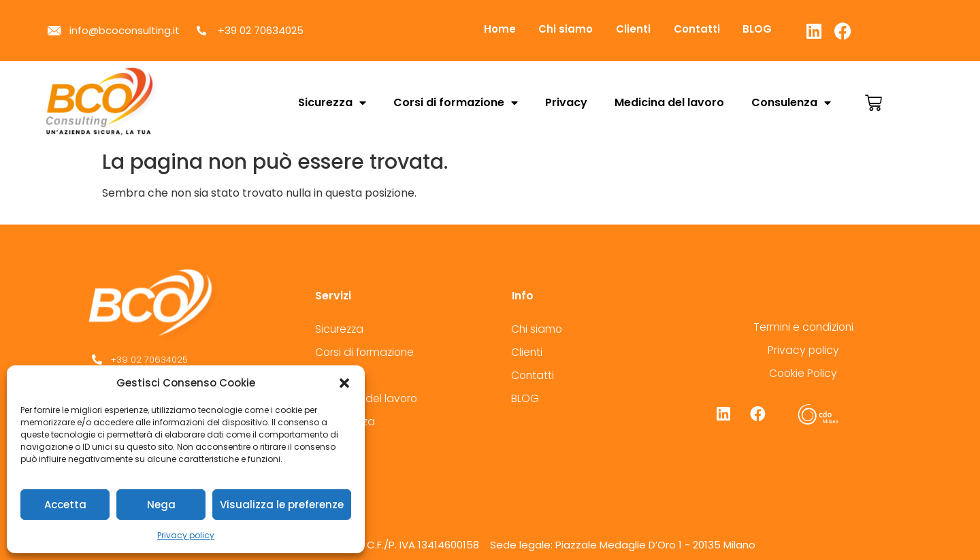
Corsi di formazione (456, 103)
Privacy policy (186, 535)
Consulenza (791, 103)
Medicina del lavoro (669, 102)
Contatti (715, 29)
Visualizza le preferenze (282, 505)
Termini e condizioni (803, 327)
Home (502, 29)
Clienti (647, 29)
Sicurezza (332, 103)
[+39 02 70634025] (185, 360)
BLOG (781, 29)
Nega (161, 505)
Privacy (566, 102)
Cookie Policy (803, 373)
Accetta (65, 505)
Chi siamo (574, 29)
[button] (344, 383)
